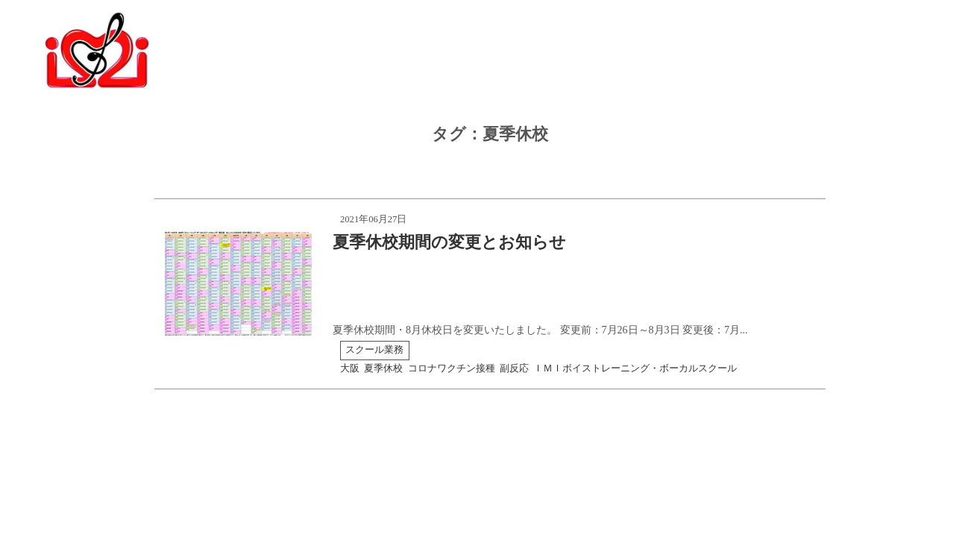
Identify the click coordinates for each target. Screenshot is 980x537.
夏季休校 (383, 368)
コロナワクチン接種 (452, 368)
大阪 (350, 368)
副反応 (514, 368)
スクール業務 (374, 350)
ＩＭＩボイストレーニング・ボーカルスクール (635, 368)
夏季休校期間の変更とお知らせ (449, 242)
